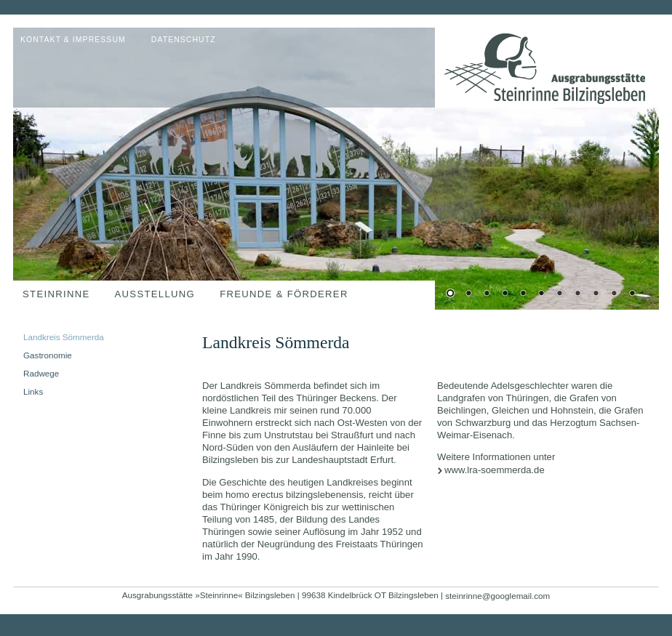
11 (632, 294)
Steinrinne (56, 294)
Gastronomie (48, 355)
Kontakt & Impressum (73, 40)
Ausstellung (155, 294)
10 (614, 294)
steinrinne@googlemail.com (497, 596)
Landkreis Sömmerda (64, 337)
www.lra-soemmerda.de (495, 470)
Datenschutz (184, 40)
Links (33, 391)
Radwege (41, 373)
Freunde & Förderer (284, 294)
